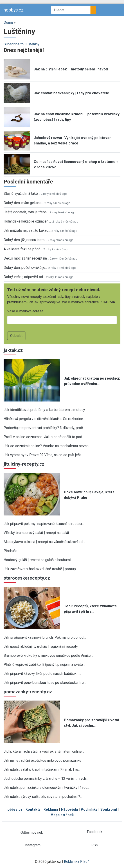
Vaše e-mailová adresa (25, 311)
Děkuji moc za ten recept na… (26, 258)
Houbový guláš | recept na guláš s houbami (37, 560)
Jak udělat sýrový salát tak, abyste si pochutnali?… (43, 797)
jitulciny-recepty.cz (24, 464)
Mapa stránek (62, 815)
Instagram (33, 845)
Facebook (95, 832)
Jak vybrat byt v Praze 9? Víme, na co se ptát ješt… (43, 455)
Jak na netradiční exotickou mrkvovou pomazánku (42, 760)
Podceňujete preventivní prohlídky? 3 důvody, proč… (44, 428)
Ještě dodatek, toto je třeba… (26, 212)
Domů (8, 22)
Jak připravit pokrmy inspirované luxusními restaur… (44, 524)
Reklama (51, 809)
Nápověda (69, 809)
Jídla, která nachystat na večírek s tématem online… (44, 751)
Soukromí (109, 809)
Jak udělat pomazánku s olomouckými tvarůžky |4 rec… (47, 788)
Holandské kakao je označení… (28, 221)
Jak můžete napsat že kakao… (27, 231)
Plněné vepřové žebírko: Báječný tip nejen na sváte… (44, 665)
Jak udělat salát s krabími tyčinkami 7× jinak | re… (42, 769)
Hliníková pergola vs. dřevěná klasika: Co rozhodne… (44, 419)
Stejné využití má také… (22, 194)
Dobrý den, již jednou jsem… (25, 240)
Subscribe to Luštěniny (21, 44)
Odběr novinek (32, 832)
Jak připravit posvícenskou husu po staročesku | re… (45, 683)
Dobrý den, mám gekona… (24, 203)
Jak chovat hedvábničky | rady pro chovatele (71, 93)
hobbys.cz (14, 10)
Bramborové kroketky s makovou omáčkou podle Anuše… (48, 656)
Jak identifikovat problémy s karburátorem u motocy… (45, 410)
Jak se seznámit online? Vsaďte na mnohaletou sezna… (47, 446)
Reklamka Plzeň (77, 862)
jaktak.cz (13, 350)
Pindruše (11, 551)
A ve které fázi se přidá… (23, 249)
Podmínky (89, 809)
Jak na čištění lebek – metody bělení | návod (71, 69)
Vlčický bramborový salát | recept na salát (36, 533)
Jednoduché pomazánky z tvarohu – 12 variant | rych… (46, 779)
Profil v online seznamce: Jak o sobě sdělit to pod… (44, 437)
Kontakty (33, 809)
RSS (95, 845)
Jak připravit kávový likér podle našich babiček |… (42, 674)
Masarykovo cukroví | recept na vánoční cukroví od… (44, 542)
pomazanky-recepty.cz (28, 692)
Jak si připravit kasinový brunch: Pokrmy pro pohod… (45, 637)
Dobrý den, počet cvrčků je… (26, 268)
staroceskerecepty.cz (27, 578)
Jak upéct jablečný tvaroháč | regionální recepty (41, 646)
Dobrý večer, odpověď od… (24, 277)
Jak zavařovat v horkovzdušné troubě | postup (40, 569)
